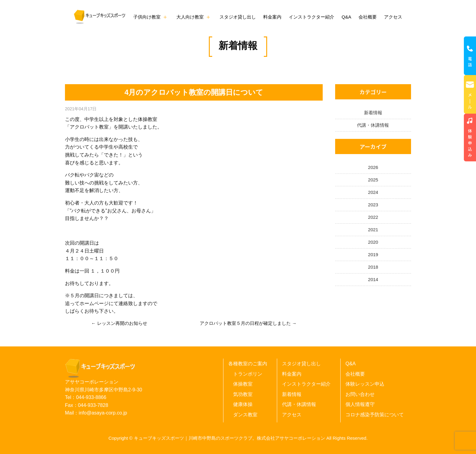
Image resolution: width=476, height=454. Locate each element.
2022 (373, 217)
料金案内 (272, 17)
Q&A (346, 17)
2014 (373, 279)
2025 (373, 180)
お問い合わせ (360, 394)
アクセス (393, 17)
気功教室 (243, 394)
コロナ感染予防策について (375, 415)
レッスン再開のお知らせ (122, 323)
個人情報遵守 (360, 404)
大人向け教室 (190, 17)
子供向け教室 (147, 17)
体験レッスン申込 (365, 384)
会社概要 (368, 17)
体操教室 (243, 384)
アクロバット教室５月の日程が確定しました (245, 323)
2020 (373, 242)
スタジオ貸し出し (238, 17)
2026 (373, 167)
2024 (373, 192)
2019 (373, 255)
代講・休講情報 (373, 125)
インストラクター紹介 (311, 17)
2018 (373, 267)
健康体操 (243, 404)
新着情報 (238, 46)
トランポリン (248, 374)
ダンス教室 (245, 415)
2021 (373, 230)
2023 (373, 205)
